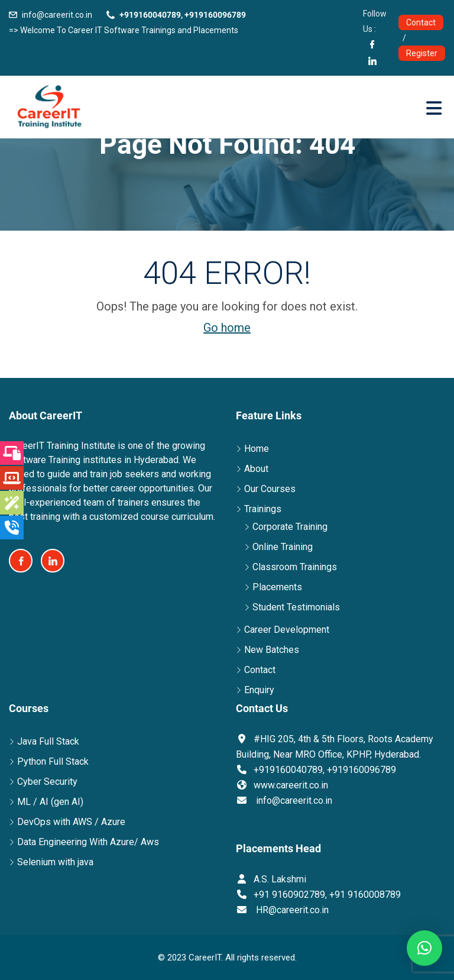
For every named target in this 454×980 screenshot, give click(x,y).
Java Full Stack (48, 741)
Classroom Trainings (295, 567)
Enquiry (259, 690)
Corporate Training (290, 527)
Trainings (263, 509)
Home (257, 449)
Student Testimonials (296, 607)
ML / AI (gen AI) (50, 802)
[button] (424, 948)
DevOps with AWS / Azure (71, 822)
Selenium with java (55, 862)
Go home (227, 328)
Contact (421, 22)
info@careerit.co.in (57, 15)
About (256, 469)
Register (422, 53)
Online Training (283, 547)
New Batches (272, 650)
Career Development (287, 630)
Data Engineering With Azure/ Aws (88, 842)
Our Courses (270, 489)
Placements (277, 587)
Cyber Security (47, 782)
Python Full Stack (53, 761)
